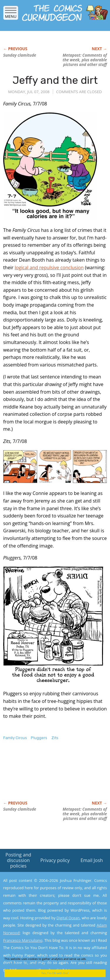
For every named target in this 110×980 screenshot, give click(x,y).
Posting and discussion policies (18, 860)
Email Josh (92, 860)
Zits (55, 738)
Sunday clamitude (20, 55)
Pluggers (39, 738)
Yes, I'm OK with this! (55, 973)
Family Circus (15, 738)
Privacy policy (55, 860)
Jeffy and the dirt (55, 80)
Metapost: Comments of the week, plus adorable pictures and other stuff (85, 60)
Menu (11, 14)
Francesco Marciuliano (23, 940)
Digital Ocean (68, 918)
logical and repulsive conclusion (49, 267)
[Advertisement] (50, 777)
